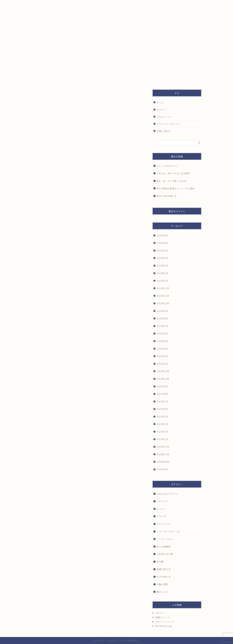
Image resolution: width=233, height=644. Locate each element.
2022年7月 (162, 326)
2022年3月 (162, 356)
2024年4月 (162, 243)
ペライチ (161, 516)
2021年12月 (163, 371)
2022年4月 (162, 349)
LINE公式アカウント (168, 494)
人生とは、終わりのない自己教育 (173, 173)
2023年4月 (162, 258)
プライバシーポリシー (145, 4)
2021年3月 (162, 424)
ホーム (48, 4)
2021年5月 (162, 416)
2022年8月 (162, 318)
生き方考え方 (164, 577)
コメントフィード (165, 622)
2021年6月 (162, 409)
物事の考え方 (164, 569)
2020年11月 (163, 454)
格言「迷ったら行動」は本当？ (172, 181)
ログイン (160, 613)
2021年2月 (162, 432)
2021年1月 (162, 439)
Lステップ (162, 501)
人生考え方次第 (165, 554)
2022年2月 (162, 364)
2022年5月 (162, 341)
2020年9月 (162, 469)
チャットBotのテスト (167, 166)
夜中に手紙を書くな (167, 196)
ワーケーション (165, 539)
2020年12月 (163, 447)
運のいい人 (162, 592)
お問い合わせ (177, 4)
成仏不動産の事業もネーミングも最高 (175, 188)
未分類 (160, 562)
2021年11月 (163, 379)
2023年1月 (162, 281)
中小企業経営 (164, 547)
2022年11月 (163, 296)
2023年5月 (162, 250)
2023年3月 (162, 266)
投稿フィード (162, 617)
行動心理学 (162, 584)
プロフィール (112, 4)
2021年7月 (162, 401)
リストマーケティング (168, 531)
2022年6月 (162, 333)
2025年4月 (162, 235)
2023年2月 (162, 273)
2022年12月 (163, 288)
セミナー (80, 4)
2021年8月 (162, 394)
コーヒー (161, 509)
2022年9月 (162, 311)
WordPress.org (164, 626)
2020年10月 (163, 462)
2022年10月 (163, 303)
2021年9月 (162, 386)
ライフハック (164, 524)
